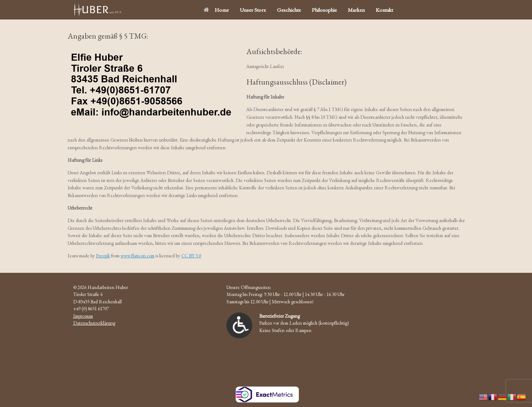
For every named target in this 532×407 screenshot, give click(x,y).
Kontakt (384, 10)
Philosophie (324, 10)
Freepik (103, 256)
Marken (356, 10)
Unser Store (253, 10)
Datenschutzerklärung (94, 323)
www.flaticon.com (138, 256)
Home (216, 10)
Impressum (83, 316)
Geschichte (289, 10)
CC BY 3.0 (191, 256)
